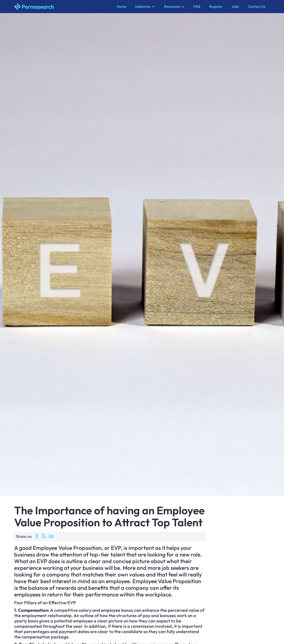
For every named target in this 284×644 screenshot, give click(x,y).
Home (121, 6)
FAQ (197, 6)
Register (216, 6)
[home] (63, 7)
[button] (145, 7)
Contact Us (257, 6)
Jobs (235, 6)
